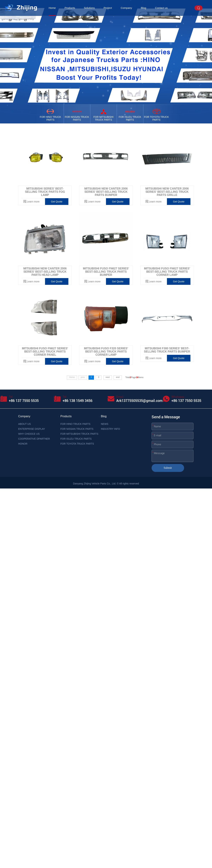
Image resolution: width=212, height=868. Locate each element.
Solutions (89, 8)
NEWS (105, 424)
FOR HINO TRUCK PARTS (75, 424)
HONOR (23, 444)
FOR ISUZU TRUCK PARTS (76, 439)
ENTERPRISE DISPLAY (32, 429)
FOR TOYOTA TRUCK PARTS (77, 444)
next (108, 377)
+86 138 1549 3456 (77, 401)
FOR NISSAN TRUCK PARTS (77, 429)
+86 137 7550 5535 (24, 401)
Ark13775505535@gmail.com (139, 401)
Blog (143, 8)
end (118, 377)
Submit (168, 468)
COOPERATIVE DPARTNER (34, 439)
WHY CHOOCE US (29, 434)
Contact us (161, 8)
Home (52, 8)
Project (108, 8)
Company (126, 8)
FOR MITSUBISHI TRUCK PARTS (79, 434)
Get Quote (57, 202)
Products (70, 8)
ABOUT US (24, 424)
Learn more (33, 202)
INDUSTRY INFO (110, 429)
